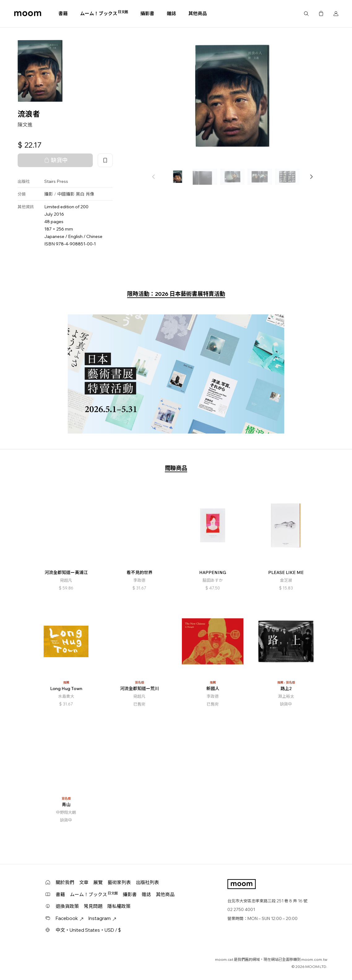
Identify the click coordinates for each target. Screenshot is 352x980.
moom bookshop (28, 14)
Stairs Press (56, 181)
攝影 (49, 194)
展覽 (98, 882)
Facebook (70, 918)
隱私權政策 (119, 906)
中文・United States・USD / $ (88, 930)
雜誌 (171, 13)
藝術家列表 (119, 882)
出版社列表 (147, 882)
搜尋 (306, 14)
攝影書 (147, 13)
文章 (84, 882)
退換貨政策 (67, 906)
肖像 (90, 194)
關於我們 (65, 882)
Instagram (102, 918)
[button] (311, 177)
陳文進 (25, 125)
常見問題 (93, 906)
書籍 (63, 13)
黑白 (80, 194)
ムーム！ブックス (104, 13)
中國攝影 (66, 194)
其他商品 (198, 13)
